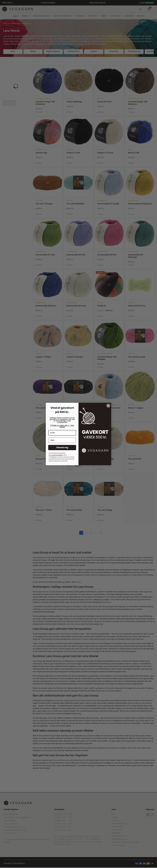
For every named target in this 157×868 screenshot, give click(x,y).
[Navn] (62, 440)
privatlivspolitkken (57, 455)
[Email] (62, 433)
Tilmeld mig (62, 447)
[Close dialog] (108, 406)
